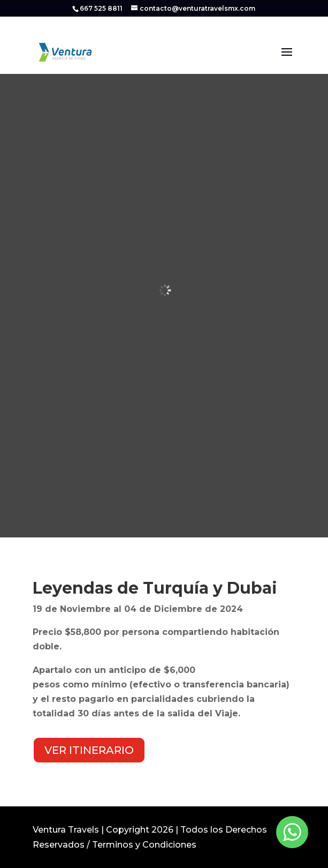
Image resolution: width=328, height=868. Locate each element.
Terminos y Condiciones (144, 845)
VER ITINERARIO (89, 750)
